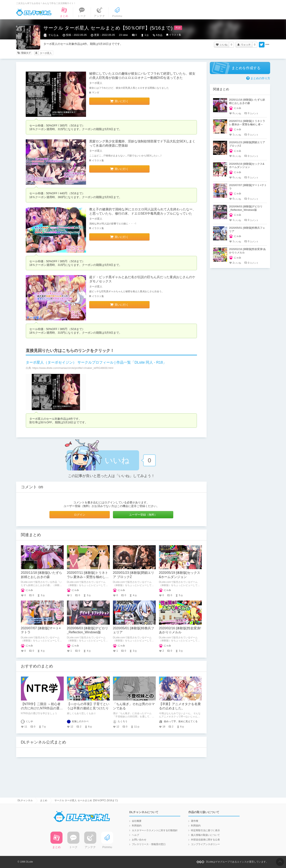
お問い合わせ (139, 840)
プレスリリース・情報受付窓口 (149, 844)
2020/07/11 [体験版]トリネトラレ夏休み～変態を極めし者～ (88, 577)
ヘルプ (135, 835)
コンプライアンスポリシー (205, 844)
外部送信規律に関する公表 (205, 840)
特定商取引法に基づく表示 (205, 830)
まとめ (44, 800)
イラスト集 (175, 35)
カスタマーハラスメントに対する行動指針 (155, 830)
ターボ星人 (46, 53)
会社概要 (137, 821)
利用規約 (137, 826)
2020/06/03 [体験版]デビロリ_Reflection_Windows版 (246, 208)
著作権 (195, 821)
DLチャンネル (34, 12)
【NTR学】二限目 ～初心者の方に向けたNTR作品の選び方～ (42, 708)
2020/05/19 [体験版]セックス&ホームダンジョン (247, 166)
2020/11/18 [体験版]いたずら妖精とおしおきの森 (247, 101)
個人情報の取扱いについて (205, 835)
